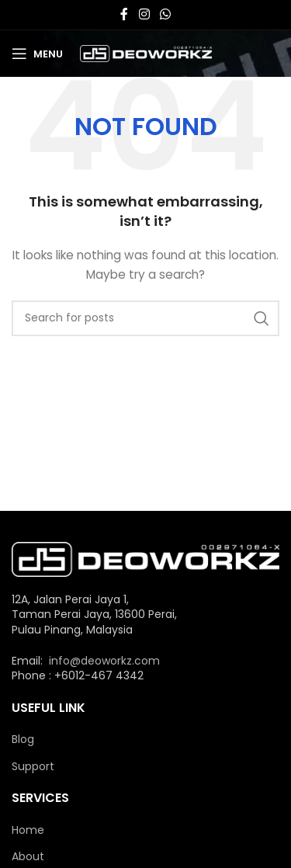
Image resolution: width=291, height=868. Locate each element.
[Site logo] (146, 53)
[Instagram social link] (144, 14)
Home (28, 830)
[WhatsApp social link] (166, 14)
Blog (23, 740)
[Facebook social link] (124, 14)
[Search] (145, 318)
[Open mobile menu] (37, 54)
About (28, 857)
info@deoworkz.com (104, 661)
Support (33, 767)
